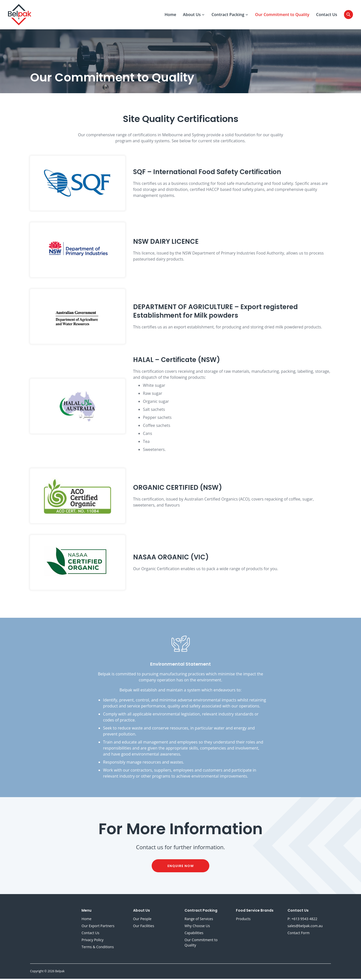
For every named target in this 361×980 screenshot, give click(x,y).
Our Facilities (144, 927)
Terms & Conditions (98, 948)
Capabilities (194, 934)
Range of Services (199, 920)
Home (170, 15)
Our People (142, 920)
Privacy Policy (92, 941)
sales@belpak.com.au (305, 927)
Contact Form (299, 934)
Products (243, 920)
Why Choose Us (197, 927)
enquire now (181, 867)
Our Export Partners (98, 927)
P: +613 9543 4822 (302, 920)
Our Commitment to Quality (282, 15)
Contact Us (327, 15)
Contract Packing (230, 15)
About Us (194, 15)
